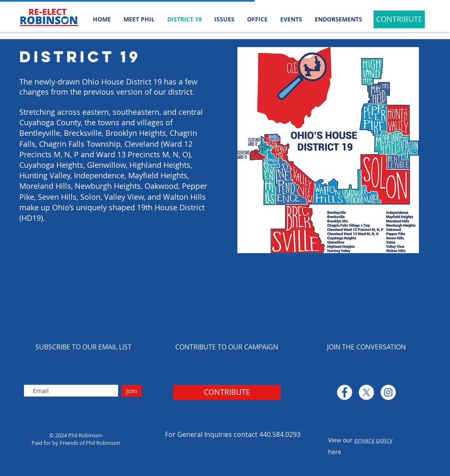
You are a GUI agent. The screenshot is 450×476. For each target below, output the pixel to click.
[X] (366, 392)
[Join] (132, 391)
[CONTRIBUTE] (399, 19)
